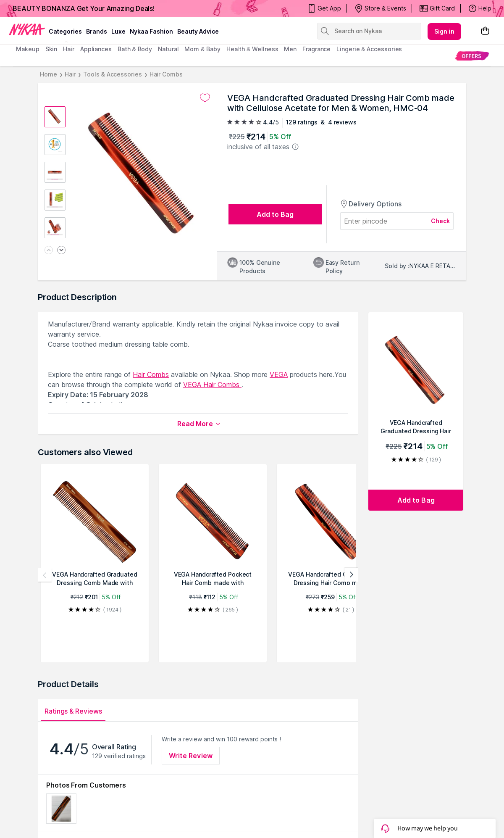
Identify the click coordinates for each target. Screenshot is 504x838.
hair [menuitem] (69, 49)
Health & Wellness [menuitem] (252, 49)
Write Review (191, 756)
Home (49, 74)
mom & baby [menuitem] (202, 49)
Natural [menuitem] (168, 49)
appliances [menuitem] (96, 49)
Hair (70, 74)
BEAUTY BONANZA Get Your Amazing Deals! (84, 8)
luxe (118, 31)
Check (441, 221)
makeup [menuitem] (28, 49)
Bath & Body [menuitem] (135, 49)
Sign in (444, 31)
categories (65, 31)
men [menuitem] (290, 49)
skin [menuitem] (51, 49)
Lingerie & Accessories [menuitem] (369, 49)
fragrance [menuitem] (316, 49)
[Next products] (351, 575)
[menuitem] (471, 56)
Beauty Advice (198, 31)
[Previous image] (49, 251)
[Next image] (61, 251)
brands (97, 31)
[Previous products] (45, 575)
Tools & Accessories (112, 74)
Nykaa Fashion (151, 31)
